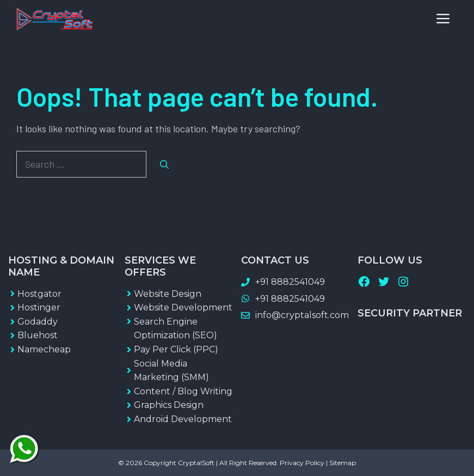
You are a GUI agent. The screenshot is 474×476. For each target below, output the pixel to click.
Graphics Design (169, 405)
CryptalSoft (196, 463)
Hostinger (39, 307)
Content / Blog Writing (183, 391)
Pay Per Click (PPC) (176, 349)
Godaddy (38, 322)
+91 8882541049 (290, 282)
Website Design (168, 294)
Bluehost (38, 335)
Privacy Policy (302, 463)
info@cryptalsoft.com (302, 315)
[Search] (164, 164)
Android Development (183, 419)
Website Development (183, 307)
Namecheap (44, 349)
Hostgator (39, 294)
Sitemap (343, 463)
